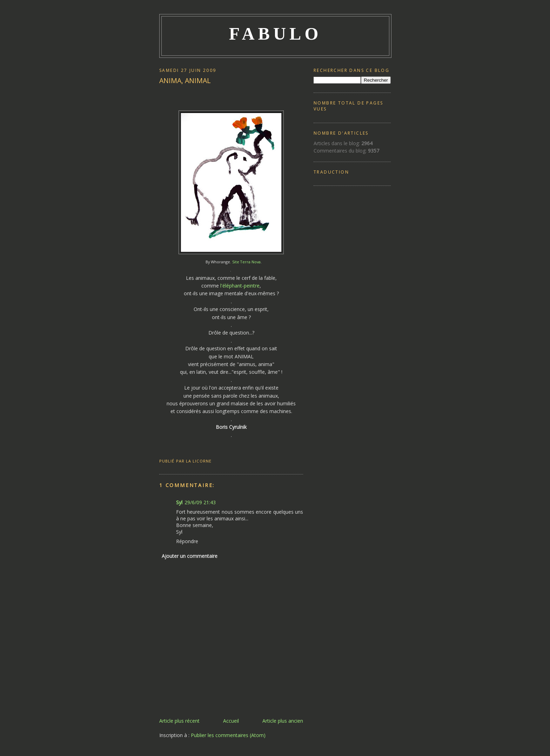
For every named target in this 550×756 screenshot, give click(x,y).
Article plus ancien (283, 721)
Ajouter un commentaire (190, 556)
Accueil (231, 721)
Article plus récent (179, 721)
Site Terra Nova (246, 262)
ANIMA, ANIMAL (185, 80)
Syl (179, 502)
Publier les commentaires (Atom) (228, 735)
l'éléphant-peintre (239, 286)
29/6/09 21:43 (200, 502)
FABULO (276, 34)
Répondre (187, 541)
